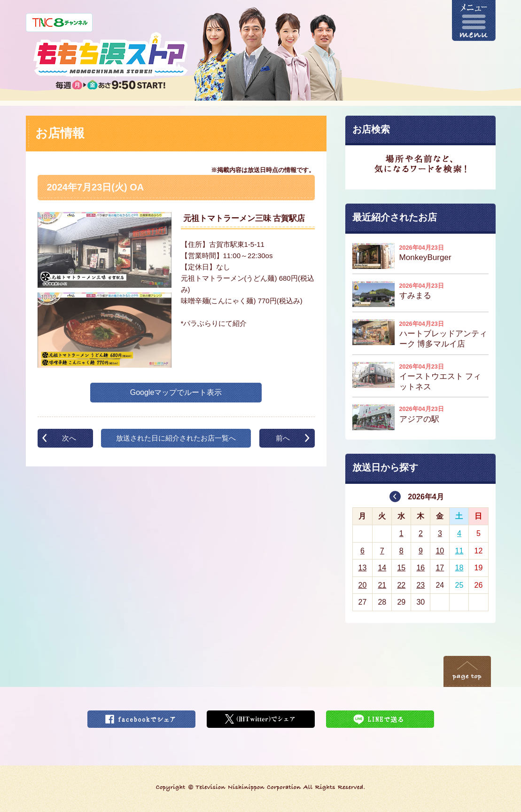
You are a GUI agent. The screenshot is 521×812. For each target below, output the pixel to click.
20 (362, 585)
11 (459, 551)
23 (420, 585)
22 (401, 585)
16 (420, 568)
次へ (69, 438)
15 (401, 568)
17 (440, 568)
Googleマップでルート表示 (176, 392)
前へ (283, 438)
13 (362, 568)
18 (459, 568)
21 (382, 585)
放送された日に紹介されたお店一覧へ (176, 438)
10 (440, 551)
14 (382, 568)
